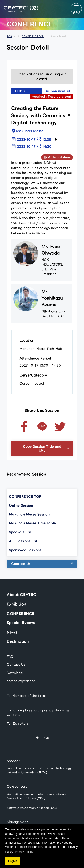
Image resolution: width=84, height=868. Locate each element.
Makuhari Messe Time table (32, 523)
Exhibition (16, 604)
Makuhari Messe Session (29, 514)
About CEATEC (22, 595)
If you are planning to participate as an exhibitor (38, 713)
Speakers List (20, 532)
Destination (18, 641)
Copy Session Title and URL (42, 448)
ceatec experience (21, 681)
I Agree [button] (13, 861)
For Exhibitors (18, 723)
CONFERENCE (21, 614)
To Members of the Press (27, 696)
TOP (9, 36)
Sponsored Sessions (25, 550)
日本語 (44, 738)
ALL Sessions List (23, 541)
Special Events (21, 623)
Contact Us (21, 564)
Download (15, 673)
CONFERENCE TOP (33, 36)
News (12, 632)
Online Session (21, 505)
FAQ (10, 656)
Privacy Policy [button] (24, 852)
